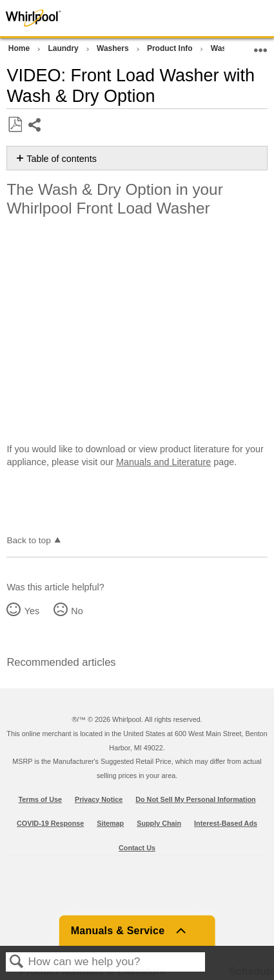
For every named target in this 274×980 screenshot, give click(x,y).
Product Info (171, 48)
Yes (32, 611)
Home (20, 48)
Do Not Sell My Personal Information (195, 799)
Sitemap (110, 823)
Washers (114, 48)
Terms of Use (40, 799)
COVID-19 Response (50, 823)
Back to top (28, 540)
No (77, 611)
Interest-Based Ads (226, 823)
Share (35, 126)
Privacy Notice (99, 799)
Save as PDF (15, 125)
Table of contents (62, 159)
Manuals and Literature (163, 462)
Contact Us (137, 848)
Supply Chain (159, 823)
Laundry (64, 48)
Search (17, 962)
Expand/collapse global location (260, 46)
